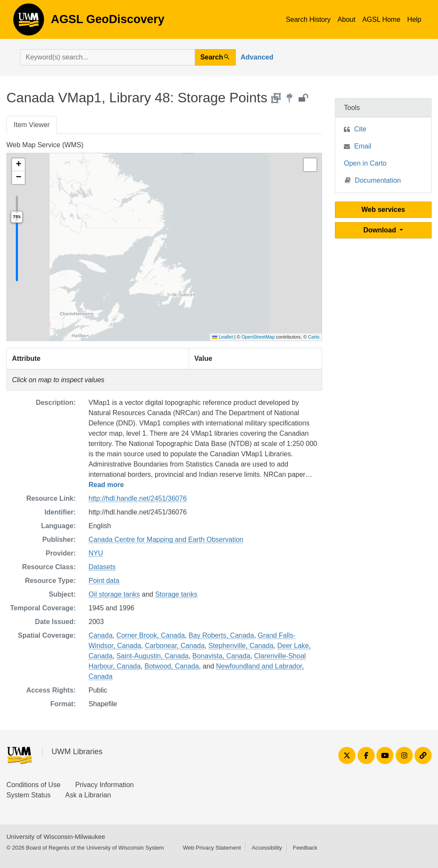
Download (381, 230)
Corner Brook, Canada (151, 635)
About (346, 19)
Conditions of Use (33, 785)
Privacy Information (105, 785)
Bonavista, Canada (221, 656)
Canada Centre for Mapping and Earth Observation (166, 540)
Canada (101, 635)
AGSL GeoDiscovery (29, 22)
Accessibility (267, 848)
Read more (106, 485)
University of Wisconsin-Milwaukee (56, 837)
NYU (96, 553)
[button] (18, 165)
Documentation (373, 180)
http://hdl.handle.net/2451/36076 (138, 498)
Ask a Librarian (88, 795)
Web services (383, 210)
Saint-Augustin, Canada (152, 656)
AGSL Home (381, 19)
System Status (28, 795)
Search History (308, 19)
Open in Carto (365, 163)
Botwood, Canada (172, 666)
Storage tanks (176, 594)
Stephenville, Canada (241, 646)
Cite (360, 129)
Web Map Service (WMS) (45, 145)
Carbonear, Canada (175, 646)
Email (363, 146)
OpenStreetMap (258, 337)
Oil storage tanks (114, 594)
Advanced (257, 57)
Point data (104, 581)
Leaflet (222, 337)
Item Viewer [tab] (32, 125)
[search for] (108, 57)
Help (414, 19)
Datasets (102, 567)
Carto (314, 337)
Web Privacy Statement (212, 848)
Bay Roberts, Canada (221, 635)
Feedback (305, 848)
